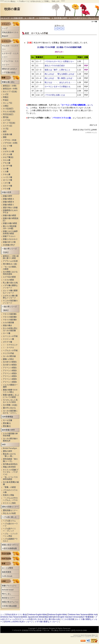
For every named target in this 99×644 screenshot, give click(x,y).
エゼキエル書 (8, 151)
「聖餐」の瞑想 (9, 487)
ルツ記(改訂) (8, 109)
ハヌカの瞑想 (8, 280)
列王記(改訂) (8, 114)
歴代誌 (6, 117)
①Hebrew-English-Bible (37, 615)
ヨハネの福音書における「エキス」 (10, 412)
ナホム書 (7, 174)
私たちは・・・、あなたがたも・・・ (60, 82)
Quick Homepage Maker (88, 635)
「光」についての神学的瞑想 (10, 478)
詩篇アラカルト (9, 236)
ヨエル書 (7, 160)
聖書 (3, 78)
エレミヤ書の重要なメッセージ (10, 292)
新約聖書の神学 (61, 18)
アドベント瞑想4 (10, 376)
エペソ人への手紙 (10, 336)
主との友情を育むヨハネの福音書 (10, 329)
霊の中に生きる (9, 408)
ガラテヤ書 (7, 342)
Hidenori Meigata (48, 628)
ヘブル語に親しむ (9, 517)
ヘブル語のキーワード (10, 525)
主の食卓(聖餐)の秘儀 (11, 483)
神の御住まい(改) (10, 264)
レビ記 (6, 94)
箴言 (5, 132)
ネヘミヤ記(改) (9, 123)
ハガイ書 (7, 183)
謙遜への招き (8, 359)
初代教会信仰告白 (10, 464)
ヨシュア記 (7, 103)
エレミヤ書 (7, 146)
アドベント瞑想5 (10, 379)
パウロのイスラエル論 (10, 491)
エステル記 (7, 126)
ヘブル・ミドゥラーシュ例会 (10, 535)
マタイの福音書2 (10, 317)
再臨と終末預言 (9, 467)
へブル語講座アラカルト (10, 540)
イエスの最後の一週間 (10, 386)
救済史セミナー (8, 598)
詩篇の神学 (7, 196)
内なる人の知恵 (9, 513)
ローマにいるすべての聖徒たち (58, 87)
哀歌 (5, 149)
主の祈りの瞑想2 (10, 365)
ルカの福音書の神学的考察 (10, 435)
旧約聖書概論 (44, 18)
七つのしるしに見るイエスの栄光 (10, 401)
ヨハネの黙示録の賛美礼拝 (10, 440)
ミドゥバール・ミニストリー (10, 63)
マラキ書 (7, 189)
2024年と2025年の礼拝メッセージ (19, 622)
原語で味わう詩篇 (10, 208)
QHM (96, 637)
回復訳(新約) (48, 617)
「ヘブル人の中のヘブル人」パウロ (10, 499)
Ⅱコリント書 (8, 339)
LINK (4, 581)
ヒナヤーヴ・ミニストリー (10, 55)
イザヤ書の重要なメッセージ (10, 287)
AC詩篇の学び (9, 245)
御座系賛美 (7, 572)
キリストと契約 (9, 503)
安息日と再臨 (8, 495)
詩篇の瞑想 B (8, 202)
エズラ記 (7, 120)
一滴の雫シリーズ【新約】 (9, 308)
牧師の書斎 (12, 9)
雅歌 (5, 137)
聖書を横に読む (8, 82)
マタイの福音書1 (10, 314)
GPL (93, 637)
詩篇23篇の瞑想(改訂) (11, 219)
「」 (62, 118)
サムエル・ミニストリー (10, 47)
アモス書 (7, 163)
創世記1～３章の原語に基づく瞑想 (11, 257)
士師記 (6, 106)
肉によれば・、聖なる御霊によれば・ (60, 74)
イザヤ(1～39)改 (10, 140)
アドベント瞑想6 (10, 382)
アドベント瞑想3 (10, 373)
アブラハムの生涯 (10, 261)
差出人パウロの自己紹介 (55, 66)
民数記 (6, 97)
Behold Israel (8, 590)
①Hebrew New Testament (78, 615)
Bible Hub (93, 615)
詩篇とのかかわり (10, 239)
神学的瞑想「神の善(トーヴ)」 (10, 460)
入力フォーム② (24, 619)
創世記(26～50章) (10, 89)
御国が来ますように (10, 602)
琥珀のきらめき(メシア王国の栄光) (10, 71)
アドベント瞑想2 (10, 371)
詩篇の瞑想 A (8, 199)
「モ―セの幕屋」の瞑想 (10, 268)
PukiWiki (79, 637)
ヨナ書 (6, 169)
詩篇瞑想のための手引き (10, 211)
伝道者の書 (7, 134)
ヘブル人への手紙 (10, 350)
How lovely (6, 559)
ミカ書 (6, 171)
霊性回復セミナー (10, 510)
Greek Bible (38, 617)
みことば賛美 (7, 568)
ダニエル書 (7, 154)
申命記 (6, 100)
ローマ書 (7, 333)
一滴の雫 (31, 18)
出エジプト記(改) (10, 92)
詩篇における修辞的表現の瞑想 (10, 232)
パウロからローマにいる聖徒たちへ (59, 61)
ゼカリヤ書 (7, 186)
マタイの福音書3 (10, 320)
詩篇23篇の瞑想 (9, 215)
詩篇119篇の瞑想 (10, 223)
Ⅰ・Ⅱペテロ (8, 348)
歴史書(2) (7, 426)
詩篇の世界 (18, 18)
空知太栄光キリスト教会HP (10, 34)
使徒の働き (7, 325)
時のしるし (7, 594)
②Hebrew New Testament (11, 617)
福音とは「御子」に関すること (58, 70)
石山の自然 (6, 554)
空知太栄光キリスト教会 (16, 615)
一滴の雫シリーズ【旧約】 (9, 251)
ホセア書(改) (8, 157)
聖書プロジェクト (9, 586)
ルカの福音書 (8, 323)
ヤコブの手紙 (8, 353)
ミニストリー (7, 41)
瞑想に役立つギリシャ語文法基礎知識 (10, 547)
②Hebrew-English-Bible (57, 615)
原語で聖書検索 (87, 617)
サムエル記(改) (9, 111)
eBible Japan (27, 617)
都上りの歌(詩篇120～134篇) (10, 227)
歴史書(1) (7, 423)
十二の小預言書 (68, 619)
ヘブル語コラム (9, 521)
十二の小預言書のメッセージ (10, 302)
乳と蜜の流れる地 (10, 283)
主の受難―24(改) (10, 405)
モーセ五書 (7, 420)
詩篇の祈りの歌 (9, 242)
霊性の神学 (7, 451)
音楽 (3, 563)
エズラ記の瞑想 (9, 277)
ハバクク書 (7, 177)
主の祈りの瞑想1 (10, 362)
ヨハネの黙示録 (9, 356)
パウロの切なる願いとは (55, 95)
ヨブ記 (6, 129)
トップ (6, 18)
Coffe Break (7, 576)
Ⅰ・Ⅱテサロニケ (10, 345)
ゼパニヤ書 (7, 180)
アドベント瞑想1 (10, 368)
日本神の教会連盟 (9, 606)
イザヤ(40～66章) (10, 143)
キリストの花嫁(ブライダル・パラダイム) (11, 472)
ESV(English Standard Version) (67, 617)
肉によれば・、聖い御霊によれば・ (59, 78)
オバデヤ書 (7, 166)
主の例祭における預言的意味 (10, 273)
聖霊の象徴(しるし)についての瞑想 (11, 396)
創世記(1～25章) (10, 86)
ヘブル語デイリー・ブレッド (83, 18)
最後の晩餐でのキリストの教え (10, 391)
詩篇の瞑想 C (8, 205)
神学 (4, 445)
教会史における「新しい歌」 (9, 455)
